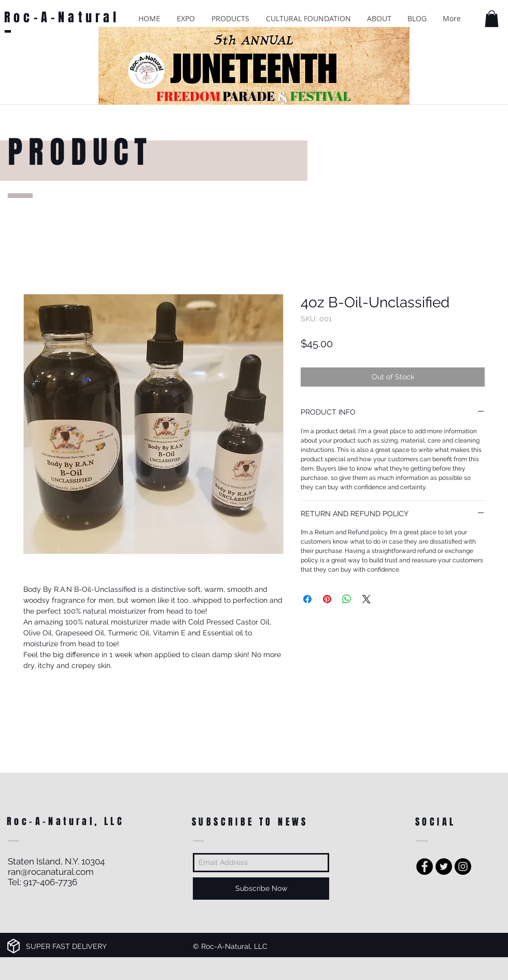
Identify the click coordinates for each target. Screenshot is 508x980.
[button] (186, 18)
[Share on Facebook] (307, 599)
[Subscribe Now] (261, 889)
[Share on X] (366, 599)
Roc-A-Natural (62, 17)
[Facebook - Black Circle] (425, 867)
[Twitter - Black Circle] (444, 867)
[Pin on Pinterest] (327, 599)
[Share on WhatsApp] (347, 599)
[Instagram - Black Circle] (463, 867)
